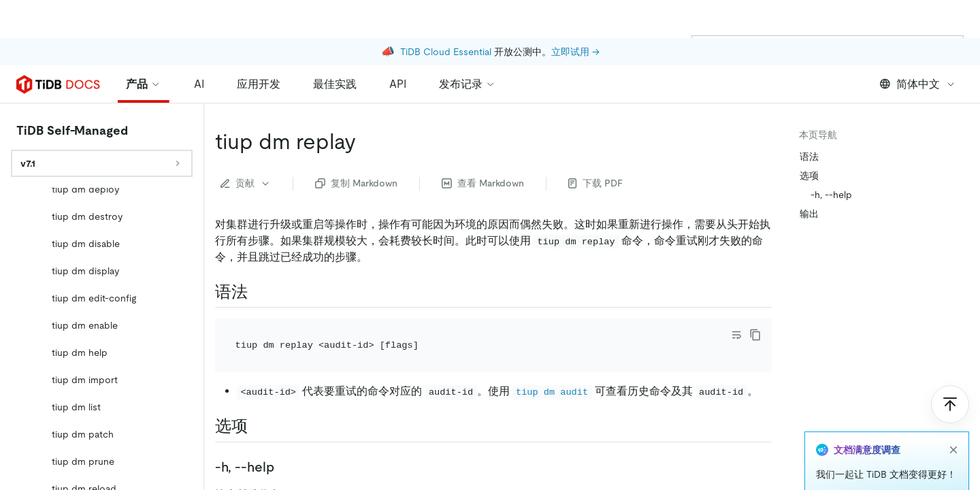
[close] (953, 412)
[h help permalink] (285, 429)
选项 (809, 137)
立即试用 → (575, 14)
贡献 (246, 145)
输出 (809, 176)
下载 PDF (595, 145)
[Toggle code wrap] (736, 297)
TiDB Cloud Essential (446, 14)
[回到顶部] (950, 366)
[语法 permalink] (259, 254)
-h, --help (831, 157)
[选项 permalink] (259, 388)
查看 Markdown (483, 145)
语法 (809, 118)
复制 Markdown (356, 145)
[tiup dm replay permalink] (367, 103)
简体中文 (918, 46)
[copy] (755, 297)
